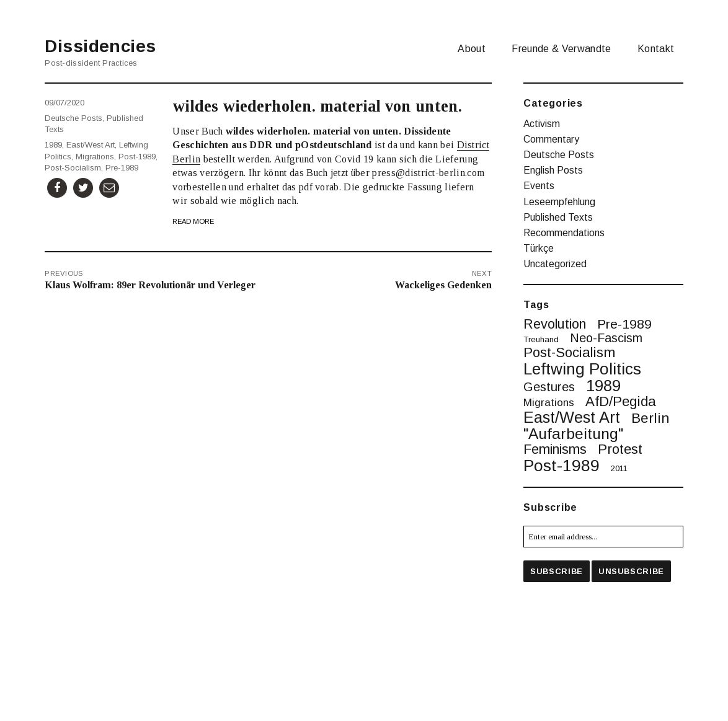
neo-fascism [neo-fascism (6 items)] (606, 338)
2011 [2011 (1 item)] (619, 468)
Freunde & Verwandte (561, 49)
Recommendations (564, 233)
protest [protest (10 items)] (620, 449)
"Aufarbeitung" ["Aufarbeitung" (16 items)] (573, 434)
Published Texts (558, 217)
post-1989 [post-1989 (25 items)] (562, 466)
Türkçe (539, 248)
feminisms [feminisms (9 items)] (555, 449)
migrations (95, 157)
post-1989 (137, 157)
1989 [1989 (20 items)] (603, 386)
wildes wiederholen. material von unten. (317, 106)
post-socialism (73, 168)
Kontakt (656, 49)
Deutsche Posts (73, 118)
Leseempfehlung (559, 202)
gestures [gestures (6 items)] (549, 387)
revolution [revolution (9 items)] (555, 324)
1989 (53, 145)
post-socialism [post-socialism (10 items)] (569, 353)
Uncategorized (555, 264)
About (472, 49)
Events (539, 186)
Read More (193, 221)
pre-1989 (122, 168)
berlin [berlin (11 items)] (650, 418)
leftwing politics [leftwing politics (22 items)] (582, 369)
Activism (542, 124)
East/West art (91, 145)
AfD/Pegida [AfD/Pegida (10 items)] (621, 402)
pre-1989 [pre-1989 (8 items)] (624, 324)
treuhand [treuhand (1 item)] (541, 339)
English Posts (553, 170)
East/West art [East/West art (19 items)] (572, 418)
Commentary (551, 139)
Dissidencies (100, 46)
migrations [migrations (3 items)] (549, 403)
